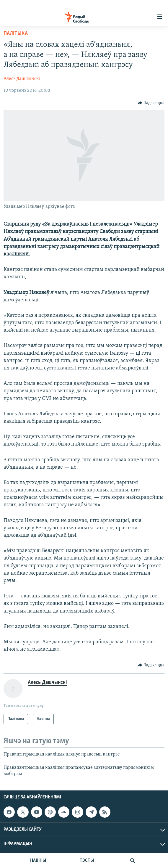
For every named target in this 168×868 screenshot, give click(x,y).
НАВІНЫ (38, 861)
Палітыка (16, 34)
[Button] (151, 103)
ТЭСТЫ (87, 861)
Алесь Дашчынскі (22, 79)
